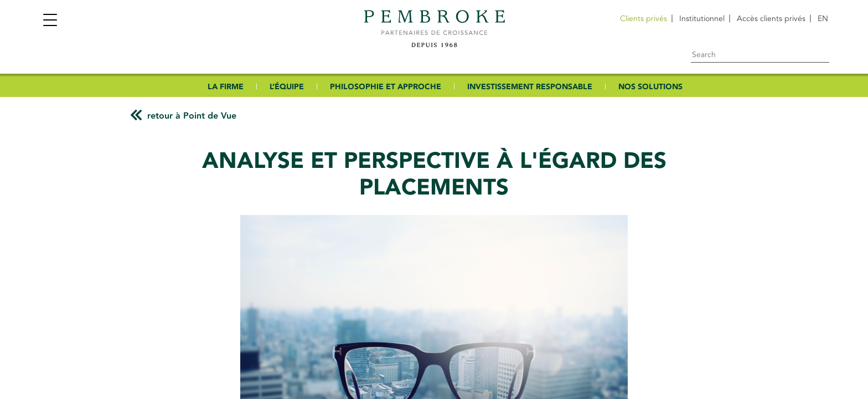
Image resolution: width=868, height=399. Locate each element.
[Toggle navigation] (50, 21)
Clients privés (644, 19)
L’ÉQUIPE (287, 87)
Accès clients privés (771, 19)
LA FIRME (226, 87)
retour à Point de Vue (192, 116)
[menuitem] (823, 19)
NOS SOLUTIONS (650, 87)
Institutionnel (702, 19)
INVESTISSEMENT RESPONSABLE (530, 87)
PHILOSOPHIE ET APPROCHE (386, 87)
